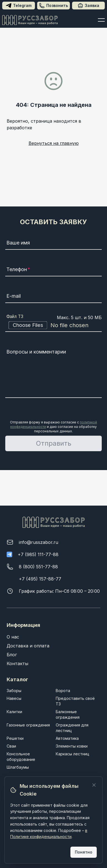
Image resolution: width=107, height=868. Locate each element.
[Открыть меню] (101, 20)
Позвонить (53, 6)
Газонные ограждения (28, 725)
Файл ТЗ (15, 317)
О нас (13, 637)
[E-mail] (53, 297)
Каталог (17, 679)
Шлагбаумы (18, 767)
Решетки (15, 738)
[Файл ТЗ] (53, 325)
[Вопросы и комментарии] (53, 372)
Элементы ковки (72, 746)
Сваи (11, 746)
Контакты (17, 663)
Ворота (63, 691)
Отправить (54, 443)
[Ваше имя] (53, 244)
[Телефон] (53, 270)
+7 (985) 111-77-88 (38, 554)
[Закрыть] (94, 785)
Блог (12, 655)
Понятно (84, 852)
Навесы (14, 698)
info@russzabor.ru (39, 542)
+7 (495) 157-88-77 (40, 579)
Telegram (19, 6)
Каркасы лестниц (72, 754)
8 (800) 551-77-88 (38, 567)
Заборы (14, 691)
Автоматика (67, 738)
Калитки (14, 712)
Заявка (88, 5)
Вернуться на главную (54, 143)
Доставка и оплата (28, 646)
